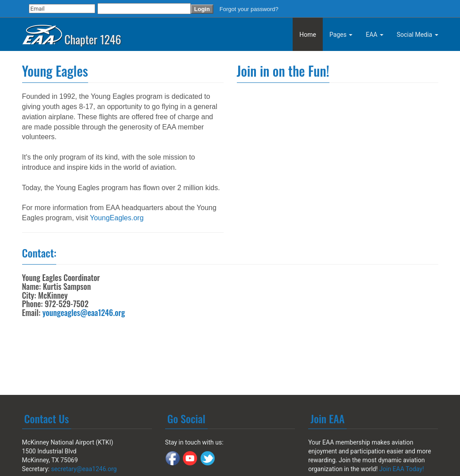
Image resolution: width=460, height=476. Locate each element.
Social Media (417, 35)
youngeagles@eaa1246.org (84, 312)
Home (308, 35)
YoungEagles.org (117, 218)
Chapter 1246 (72, 32)
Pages (341, 35)
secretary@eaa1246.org (84, 469)
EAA (375, 35)
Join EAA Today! (402, 469)
